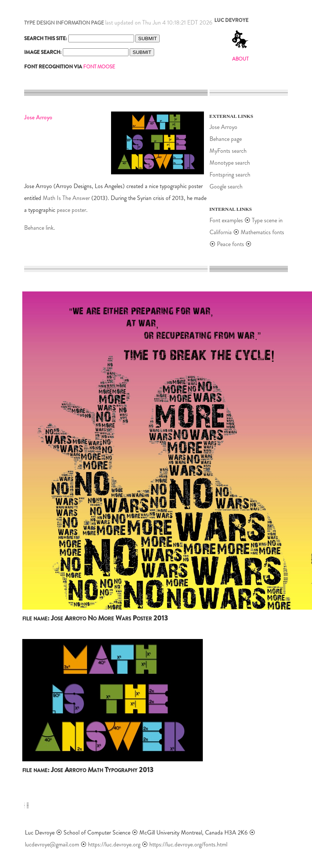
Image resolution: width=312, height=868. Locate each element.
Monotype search (230, 163)
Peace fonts (231, 244)
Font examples (226, 220)
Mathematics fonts (262, 232)
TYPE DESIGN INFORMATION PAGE (64, 23)
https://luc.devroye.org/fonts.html (188, 844)
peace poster (71, 210)
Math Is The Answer (66, 198)
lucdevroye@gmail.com (52, 844)
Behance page (226, 139)
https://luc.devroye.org (114, 844)
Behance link (39, 228)
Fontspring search (230, 175)
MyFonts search (228, 151)
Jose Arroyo (223, 127)
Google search (226, 186)
